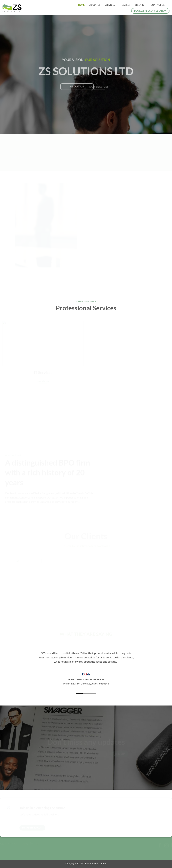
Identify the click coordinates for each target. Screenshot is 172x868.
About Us (95, 5)
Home (82, 5)
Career (126, 5)
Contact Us (158, 5)
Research (140, 5)
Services (111, 5)
